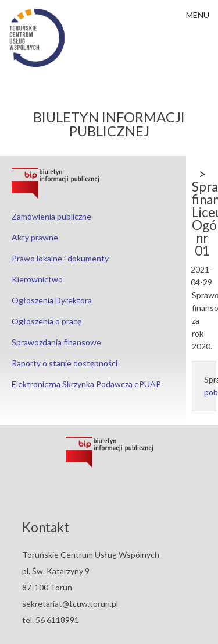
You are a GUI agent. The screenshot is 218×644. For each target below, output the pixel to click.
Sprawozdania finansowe (56, 342)
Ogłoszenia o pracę (47, 321)
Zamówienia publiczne (51, 216)
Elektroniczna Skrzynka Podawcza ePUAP (86, 384)
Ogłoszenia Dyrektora (52, 300)
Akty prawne (35, 237)
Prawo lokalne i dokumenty (60, 258)
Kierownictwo (37, 279)
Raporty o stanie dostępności (65, 363)
